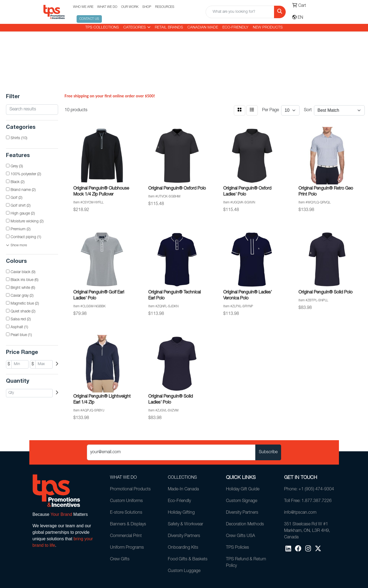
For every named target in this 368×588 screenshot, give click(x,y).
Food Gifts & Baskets (188, 560)
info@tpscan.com (300, 513)
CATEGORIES (135, 28)
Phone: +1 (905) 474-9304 (309, 490)
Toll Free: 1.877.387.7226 (308, 501)
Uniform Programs (127, 548)
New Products (268, 28)
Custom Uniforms (126, 501)
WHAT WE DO (107, 7)
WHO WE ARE (83, 7)
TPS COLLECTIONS (102, 28)
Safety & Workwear (185, 525)
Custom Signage (242, 501)
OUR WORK (130, 7)
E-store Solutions (126, 513)
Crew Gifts (120, 560)
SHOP (147, 7)
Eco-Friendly (235, 28)
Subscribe (268, 452)
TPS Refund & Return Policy (246, 563)
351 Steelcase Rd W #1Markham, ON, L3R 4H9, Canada (307, 531)
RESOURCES (165, 7)
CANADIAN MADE (203, 28)
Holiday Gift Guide (243, 490)
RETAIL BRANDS (169, 28)
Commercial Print (126, 536)
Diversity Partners (184, 536)
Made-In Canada (183, 490)
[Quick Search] (240, 12)
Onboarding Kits (183, 548)
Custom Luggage (184, 571)
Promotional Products (130, 490)
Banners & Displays (128, 525)
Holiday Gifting (181, 513)
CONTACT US (89, 19)
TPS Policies (238, 548)
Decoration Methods (245, 525)
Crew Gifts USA (240, 536)
